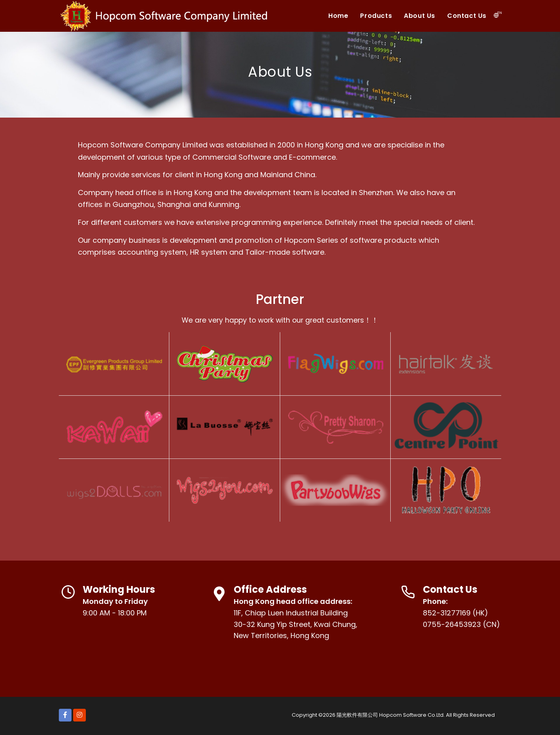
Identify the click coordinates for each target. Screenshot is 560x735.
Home (338, 16)
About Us (420, 16)
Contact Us (467, 16)
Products (376, 16)
